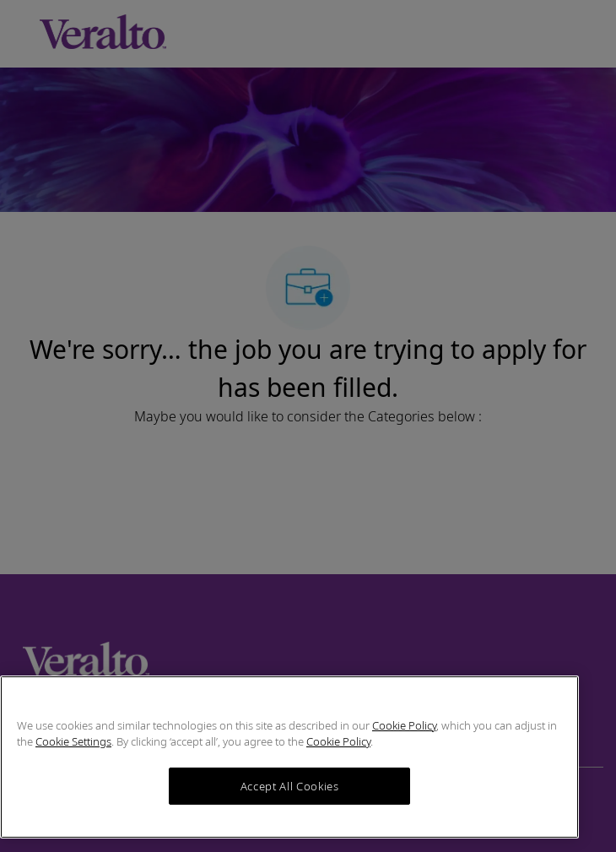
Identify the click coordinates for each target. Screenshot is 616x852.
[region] (289, 757)
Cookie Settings (73, 741)
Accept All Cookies (290, 786)
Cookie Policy (404, 725)
